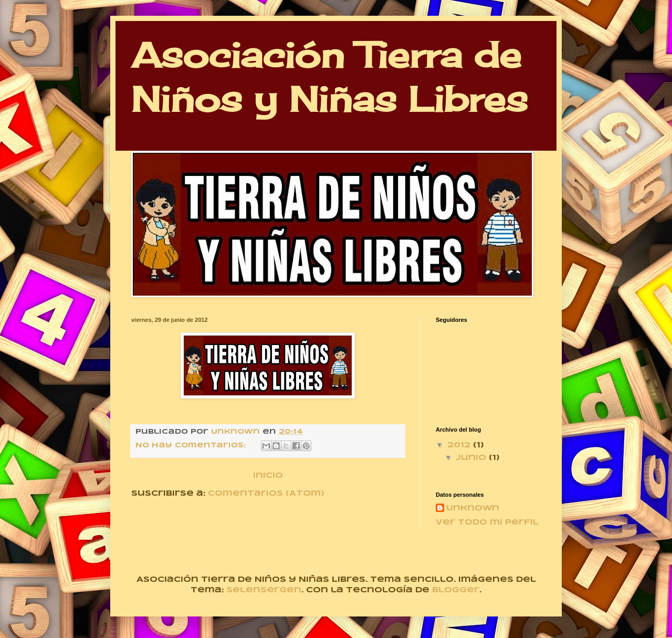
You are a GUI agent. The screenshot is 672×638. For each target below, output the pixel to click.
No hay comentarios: (192, 446)
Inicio (268, 476)
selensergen (264, 590)
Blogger (456, 590)
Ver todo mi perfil (487, 522)
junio (472, 458)
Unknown (473, 508)
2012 (460, 445)
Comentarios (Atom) (266, 494)
